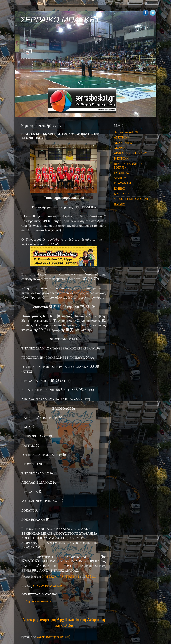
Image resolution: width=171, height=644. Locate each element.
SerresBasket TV (126, 132)
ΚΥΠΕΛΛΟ (121, 194)
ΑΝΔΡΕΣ (38, 586)
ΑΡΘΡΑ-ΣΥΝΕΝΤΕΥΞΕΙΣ (130, 153)
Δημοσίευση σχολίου (38, 601)
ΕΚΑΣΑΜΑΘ (54, 586)
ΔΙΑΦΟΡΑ (120, 178)
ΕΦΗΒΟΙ (120, 189)
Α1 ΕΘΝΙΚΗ (122, 137)
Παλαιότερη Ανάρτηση (85, 619)
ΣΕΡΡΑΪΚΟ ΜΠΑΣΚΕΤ (60, 20)
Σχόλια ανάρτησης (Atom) (54, 637)
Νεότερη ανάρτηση (39, 619)
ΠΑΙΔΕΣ (119, 204)
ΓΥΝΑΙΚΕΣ (121, 173)
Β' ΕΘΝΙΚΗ (121, 158)
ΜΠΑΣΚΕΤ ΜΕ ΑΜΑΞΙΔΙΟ (132, 199)
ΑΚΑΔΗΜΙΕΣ (123, 143)
